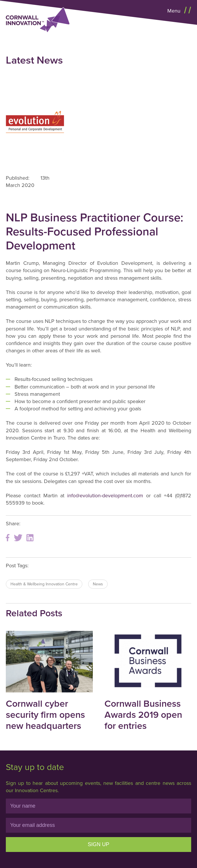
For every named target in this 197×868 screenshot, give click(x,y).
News (98, 584)
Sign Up (98, 844)
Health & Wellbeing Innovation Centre (44, 584)
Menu (175, 11)
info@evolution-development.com (105, 496)
